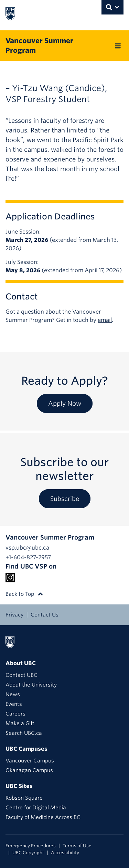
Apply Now (65, 403)
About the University (31, 685)
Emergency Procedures (31, 846)
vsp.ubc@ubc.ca (27, 548)
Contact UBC (21, 675)
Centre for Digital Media (36, 808)
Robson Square (24, 798)
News (13, 694)
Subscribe (65, 499)
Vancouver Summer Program (39, 46)
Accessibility (65, 853)
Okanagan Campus (29, 770)
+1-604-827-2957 (28, 557)
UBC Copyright (28, 853)
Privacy (14, 615)
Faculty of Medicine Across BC (43, 817)
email (105, 320)
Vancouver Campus (30, 761)
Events (14, 704)
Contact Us (45, 615)
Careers (15, 714)
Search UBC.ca (24, 733)
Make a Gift (20, 723)
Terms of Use (77, 846)
